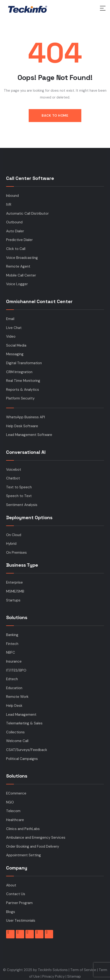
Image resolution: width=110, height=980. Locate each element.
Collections (15, 732)
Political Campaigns (22, 759)
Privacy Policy (53, 976)
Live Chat (14, 328)
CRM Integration (19, 372)
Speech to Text (19, 496)
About (11, 885)
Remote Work (17, 697)
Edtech (12, 679)
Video (11, 336)
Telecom (13, 811)
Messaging (15, 354)
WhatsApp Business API (26, 417)
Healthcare (15, 820)
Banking (12, 635)
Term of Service (83, 970)
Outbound (14, 222)
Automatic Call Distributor (27, 213)
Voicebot (14, 470)
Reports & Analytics (23, 390)
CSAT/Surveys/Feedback (27, 750)
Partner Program (19, 903)
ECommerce (16, 793)
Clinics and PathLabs (23, 829)
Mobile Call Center (21, 275)
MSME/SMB (15, 591)
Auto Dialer (15, 231)
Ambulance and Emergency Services (36, 838)
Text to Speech (19, 487)
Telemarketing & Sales (24, 723)
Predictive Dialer (19, 240)
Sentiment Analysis (22, 505)
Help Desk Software (22, 426)
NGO (10, 802)
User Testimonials (21, 921)
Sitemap (74, 976)
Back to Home (55, 115)
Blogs (11, 912)
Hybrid (11, 544)
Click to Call (16, 249)
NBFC (11, 652)
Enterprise (14, 582)
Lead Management (21, 715)
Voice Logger (17, 284)
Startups (13, 600)
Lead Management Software (29, 435)
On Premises (16, 553)
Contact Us (16, 894)
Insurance (14, 661)
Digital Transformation (24, 363)
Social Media (16, 345)
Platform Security (20, 398)
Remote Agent (18, 266)
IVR (9, 205)
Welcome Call (17, 741)
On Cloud (14, 535)
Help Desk (14, 706)
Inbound (12, 196)
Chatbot (13, 478)
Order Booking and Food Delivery (33, 846)
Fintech (12, 644)
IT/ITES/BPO (16, 670)
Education (14, 688)
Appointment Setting (24, 855)
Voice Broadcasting (22, 258)
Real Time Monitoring (23, 381)
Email (10, 319)
